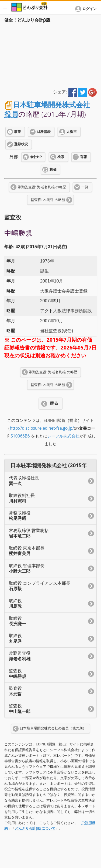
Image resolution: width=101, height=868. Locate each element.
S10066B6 (20, 436)
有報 (83, 157)
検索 (61, 157)
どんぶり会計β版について (35, 828)
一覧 (85, 187)
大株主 (72, 132)
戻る (54, 403)
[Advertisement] (50, 55)
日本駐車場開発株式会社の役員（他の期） (53, 728)
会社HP (36, 157)
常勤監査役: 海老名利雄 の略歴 (42, 187)
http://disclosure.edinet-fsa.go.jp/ (42, 428)
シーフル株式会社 (63, 436)
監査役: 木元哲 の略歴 (48, 200)
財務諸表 (44, 132)
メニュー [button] (5, 7)
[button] (87, 9)
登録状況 (21, 144)
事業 (18, 132)
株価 (53, 170)
